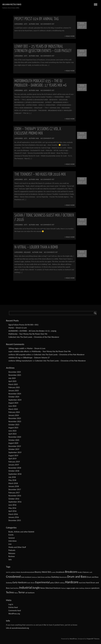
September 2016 (15, 502)
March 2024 (13, 409)
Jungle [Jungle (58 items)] (36, 588)
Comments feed (15, 610)
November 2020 (15, 437)
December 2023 (15, 418)
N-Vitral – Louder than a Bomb (36, 247)
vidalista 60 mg (14, 358)
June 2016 (12, 505)
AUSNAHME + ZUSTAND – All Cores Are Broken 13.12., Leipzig (32, 331)
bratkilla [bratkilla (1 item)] (54, 572)
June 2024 (12, 406)
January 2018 (14, 486)
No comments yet (47, 24)
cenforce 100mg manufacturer (20, 361)
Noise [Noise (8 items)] (43, 588)
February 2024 (14, 412)
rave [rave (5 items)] (77, 588)
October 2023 (14, 425)
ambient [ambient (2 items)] (13, 572)
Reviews (12, 556)
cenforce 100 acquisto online (20, 355)
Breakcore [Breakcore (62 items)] (71, 572)
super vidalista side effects (19, 351)
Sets (26, 24)
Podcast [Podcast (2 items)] (63, 588)
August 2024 (13, 403)
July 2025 (12, 378)
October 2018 (14, 471)
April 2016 (12, 511)
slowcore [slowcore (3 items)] (88, 588)
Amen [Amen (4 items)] (18, 572)
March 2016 (13, 514)
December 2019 (15, 446)
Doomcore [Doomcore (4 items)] (63, 577)
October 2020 (14, 440)
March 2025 (13, 384)
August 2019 (13, 456)
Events (11, 535)
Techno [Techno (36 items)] (10, 592)
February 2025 (14, 387)
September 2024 (15, 400)
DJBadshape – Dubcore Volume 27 (36, 358)
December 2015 (15, 520)
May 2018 (12, 480)
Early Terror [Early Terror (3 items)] (31, 583)
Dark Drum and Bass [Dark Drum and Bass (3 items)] (44, 577)
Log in (11, 604)
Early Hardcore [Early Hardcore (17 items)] (20, 582)
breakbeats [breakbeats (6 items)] (60, 572)
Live (10, 544)
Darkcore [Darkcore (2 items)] (34, 577)
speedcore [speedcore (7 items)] (95, 588)
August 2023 (13, 428)
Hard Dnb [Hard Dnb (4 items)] (82, 583)
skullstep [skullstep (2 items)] (82, 588)
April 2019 (12, 459)
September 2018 (15, 474)
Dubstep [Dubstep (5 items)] (9, 583)
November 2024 (15, 394)
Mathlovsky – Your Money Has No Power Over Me (28, 334)
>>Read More (70, 36)
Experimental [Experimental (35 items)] (42, 582)
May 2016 (12, 508)
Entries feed (13, 607)
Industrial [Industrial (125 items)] (26, 588)
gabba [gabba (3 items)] (52, 583)
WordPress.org (14, 614)
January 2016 (14, 517)
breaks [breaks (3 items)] (80, 572)
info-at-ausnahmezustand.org (17, 628)
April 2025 (12, 381)
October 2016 (14, 499)
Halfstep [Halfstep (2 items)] (62, 583)
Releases (27, 252)
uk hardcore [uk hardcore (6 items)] (30, 593)
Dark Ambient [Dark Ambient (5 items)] (26, 577)
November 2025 (15, 375)
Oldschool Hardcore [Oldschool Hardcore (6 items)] (53, 588)
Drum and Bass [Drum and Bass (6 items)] (93, 577)
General (11, 538)
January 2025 (14, 391)
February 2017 (14, 493)
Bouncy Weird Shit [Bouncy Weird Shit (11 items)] (43, 572)
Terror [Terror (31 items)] (22, 592)
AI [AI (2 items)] (10, 572)
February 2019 (14, 462)
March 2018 (13, 483)
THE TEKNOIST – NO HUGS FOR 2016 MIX (40, 174)
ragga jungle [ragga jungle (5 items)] (71, 588)
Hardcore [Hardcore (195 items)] (72, 582)
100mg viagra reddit (16, 348)
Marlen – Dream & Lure (18, 328)
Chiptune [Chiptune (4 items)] (86, 572)
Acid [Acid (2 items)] (7, 572)
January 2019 (14, 465)
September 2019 (15, 452)
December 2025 (15, 372)
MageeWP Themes (93, 639)
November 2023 (15, 421)
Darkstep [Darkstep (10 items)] (55, 577)
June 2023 (12, 431)
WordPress (73, 639)
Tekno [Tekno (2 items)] (16, 593)
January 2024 (14, 415)
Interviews (13, 541)
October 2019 (14, 449)
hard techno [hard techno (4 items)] (15, 588)
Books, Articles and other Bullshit (21, 532)
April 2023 (12, 434)
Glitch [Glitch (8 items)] (57, 583)
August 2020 (13, 443)
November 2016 (15, 496)
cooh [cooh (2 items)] (91, 572)
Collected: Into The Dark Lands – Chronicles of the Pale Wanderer (34, 337)
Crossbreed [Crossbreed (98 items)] (13, 577)
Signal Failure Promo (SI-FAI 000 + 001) (23, 325)
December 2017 (15, 489)
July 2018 (12, 477)
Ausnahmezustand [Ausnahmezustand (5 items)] (28, 572)
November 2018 (15, 468)
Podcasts (12, 550)
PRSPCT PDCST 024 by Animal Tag (37, 19)
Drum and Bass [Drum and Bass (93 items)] (77, 577)
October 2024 (14, 397)
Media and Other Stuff (17, 547)
